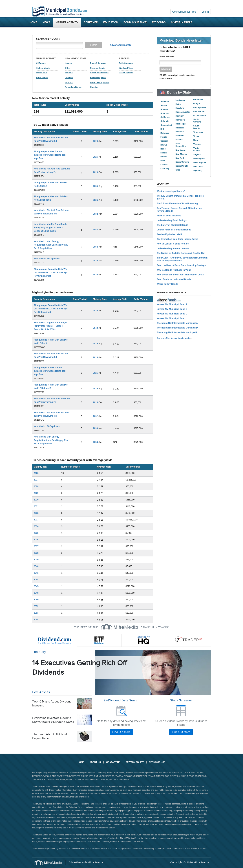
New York (180, 158)
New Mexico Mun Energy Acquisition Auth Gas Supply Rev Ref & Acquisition (51, 245)
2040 (36, 566)
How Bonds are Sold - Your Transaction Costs (180, 275)
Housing (94, 87)
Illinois (164, 153)
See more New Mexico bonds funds (173, 338)
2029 (36, 493)
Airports (69, 82)
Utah (195, 140)
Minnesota (180, 120)
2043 (95, 230)
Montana (180, 132)
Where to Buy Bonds (167, 284)
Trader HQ (189, 640)
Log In (205, 12)
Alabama (165, 101)
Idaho (163, 149)
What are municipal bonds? (171, 191)
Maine (178, 104)
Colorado (165, 121)
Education (111, 22)
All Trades (41, 63)
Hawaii (164, 145)
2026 (95, 141)
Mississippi (181, 124)
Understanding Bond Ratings (172, 220)
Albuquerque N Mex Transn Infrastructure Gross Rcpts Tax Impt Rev (50, 155)
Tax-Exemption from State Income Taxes (177, 239)
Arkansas (165, 113)
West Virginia (199, 162)
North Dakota (182, 166)
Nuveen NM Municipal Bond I (172, 318)
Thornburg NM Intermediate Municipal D (177, 328)
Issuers (68, 63)
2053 (36, 613)
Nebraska (180, 136)
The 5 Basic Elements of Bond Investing (177, 203)
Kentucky (165, 169)
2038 (36, 553)
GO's (67, 68)
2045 (36, 586)
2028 (36, 486)
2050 (36, 600)
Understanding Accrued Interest (173, 248)
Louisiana (180, 100)
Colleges (69, 78)
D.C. (162, 129)
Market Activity (67, 22)
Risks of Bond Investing (169, 216)
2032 (95, 214)
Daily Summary (126, 63)
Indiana (164, 157)
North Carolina (182, 162)
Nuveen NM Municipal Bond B (172, 309)
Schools (69, 73)
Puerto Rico (199, 111)
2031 (36, 506)
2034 (36, 526)
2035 (95, 186)
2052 (36, 606)
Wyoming (198, 170)
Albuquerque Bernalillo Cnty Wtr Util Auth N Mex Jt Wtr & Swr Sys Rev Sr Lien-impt (51, 273)
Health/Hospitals (98, 78)
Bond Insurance (135, 22)
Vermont (197, 144)
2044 (36, 580)
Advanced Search (120, 45)
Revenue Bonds (98, 68)
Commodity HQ (144, 640)
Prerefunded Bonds (99, 73)
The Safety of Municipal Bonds (172, 225)
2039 (36, 560)
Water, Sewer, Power (100, 82)
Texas (196, 136)
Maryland (180, 108)
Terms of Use (157, 762)
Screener (91, 22)
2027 (36, 480)
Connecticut (166, 125)
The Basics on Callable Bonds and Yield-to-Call (181, 253)
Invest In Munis (182, 22)
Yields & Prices (126, 68)
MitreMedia (119, 627)
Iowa (163, 161)
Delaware (165, 133)
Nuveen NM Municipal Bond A (172, 304)
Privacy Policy (135, 762)
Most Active (42, 73)
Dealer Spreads (126, 73)
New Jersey (181, 150)
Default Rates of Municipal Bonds (174, 230)
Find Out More (121, 732)
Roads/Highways (98, 63)
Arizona (164, 109)
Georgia (164, 141)
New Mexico (181, 154)
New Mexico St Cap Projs (47, 259)
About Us (95, 762)
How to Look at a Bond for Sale (173, 244)
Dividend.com (55, 640)
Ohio (178, 170)
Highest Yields (43, 68)
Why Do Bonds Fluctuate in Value (174, 270)
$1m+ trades (42, 78)
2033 (36, 520)
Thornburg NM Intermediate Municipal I (177, 332)
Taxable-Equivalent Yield (169, 234)
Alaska (164, 105)
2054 (95, 247)
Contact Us (113, 762)
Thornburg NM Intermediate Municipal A (177, 323)
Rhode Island (199, 115)
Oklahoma (198, 99)
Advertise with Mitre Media (86, 862)
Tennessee (198, 132)
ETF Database (99, 640)
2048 (36, 593)
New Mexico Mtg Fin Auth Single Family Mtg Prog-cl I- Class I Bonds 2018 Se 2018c (50, 228)
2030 (95, 261)
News (46, 22)
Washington (199, 158)
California (165, 117)
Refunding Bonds (73, 87)
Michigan (180, 116)
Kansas (164, 165)
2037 (36, 546)
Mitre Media (50, 862)
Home (33, 22)
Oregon (197, 103)
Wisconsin (198, 166)
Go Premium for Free (184, 12)
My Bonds (159, 22)
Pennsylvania (200, 107)
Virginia (197, 155)
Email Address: (167, 56)
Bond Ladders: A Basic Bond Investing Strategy (181, 265)
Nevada (179, 140)
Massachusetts (183, 112)
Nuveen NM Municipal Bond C (172, 314)
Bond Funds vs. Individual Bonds (174, 279)
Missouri (180, 128)
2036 (36, 540)
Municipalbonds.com (59, 12)
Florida (164, 137)
